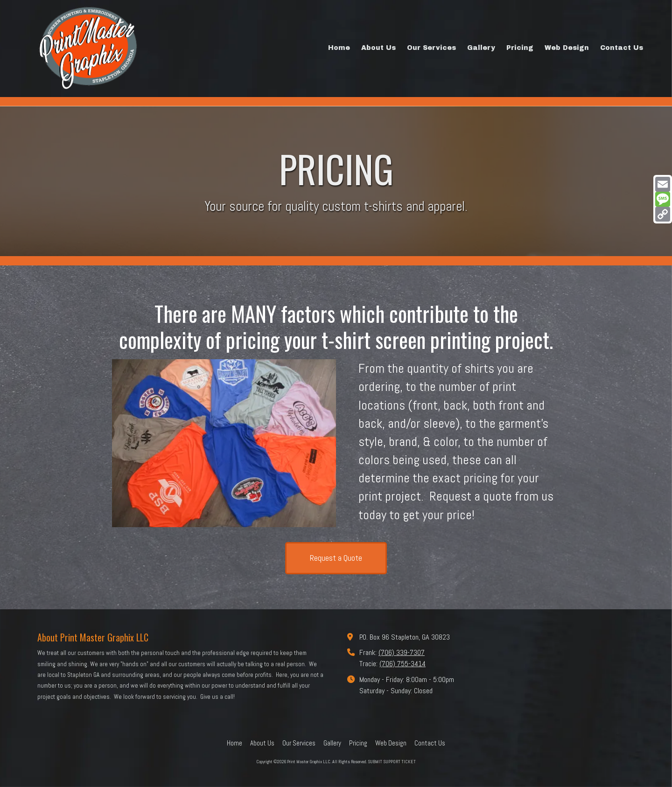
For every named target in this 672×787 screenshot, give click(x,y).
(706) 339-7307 (402, 652)
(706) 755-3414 (402, 664)
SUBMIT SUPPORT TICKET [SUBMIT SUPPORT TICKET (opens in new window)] (392, 762)
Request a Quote (336, 558)
